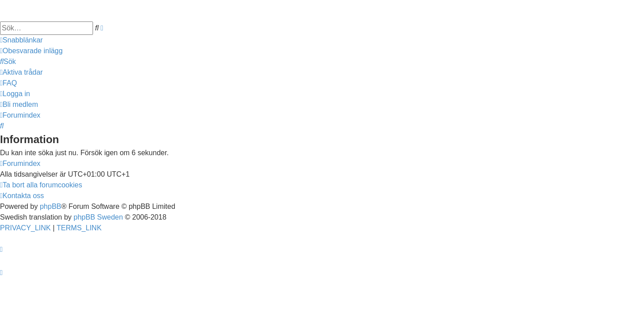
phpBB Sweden (98, 217)
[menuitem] (31, 51)
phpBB (51, 206)
